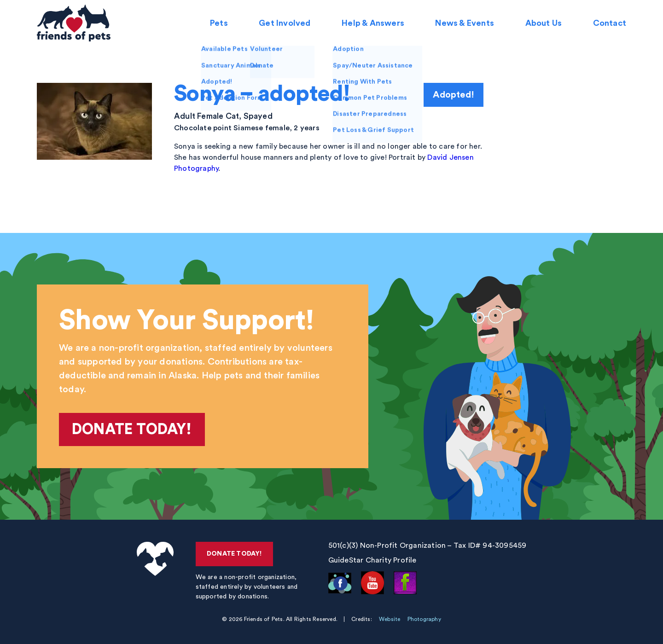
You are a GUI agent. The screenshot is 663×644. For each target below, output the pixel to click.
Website (390, 619)
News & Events (465, 23)
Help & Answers (373, 23)
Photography (424, 619)
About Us (543, 23)
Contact (610, 23)
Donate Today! (132, 429)
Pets (219, 23)
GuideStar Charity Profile (372, 560)
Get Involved (285, 23)
